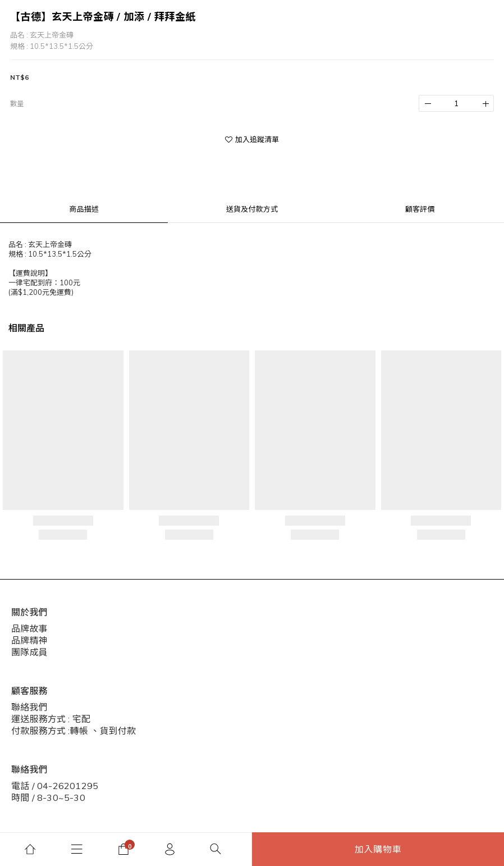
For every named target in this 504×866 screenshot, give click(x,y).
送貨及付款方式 (252, 209)
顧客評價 (420, 209)
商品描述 (84, 209)
